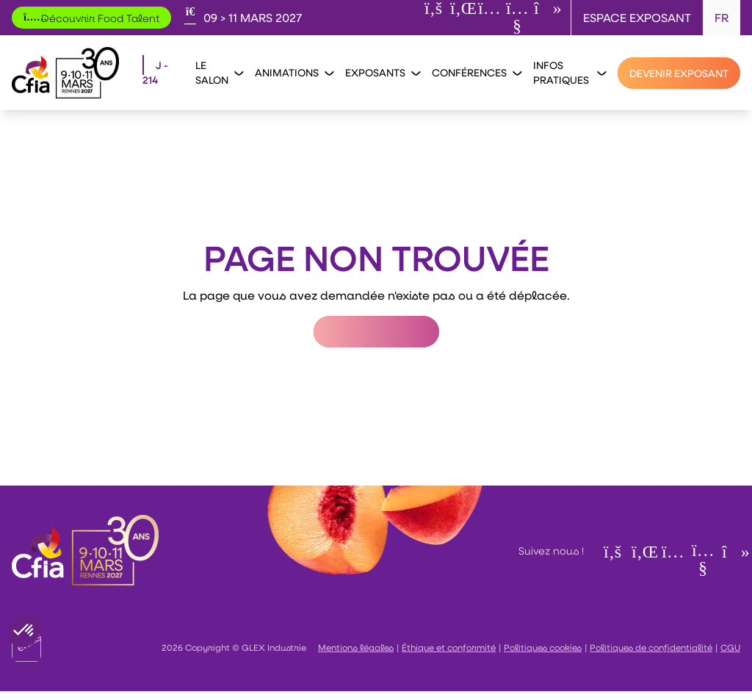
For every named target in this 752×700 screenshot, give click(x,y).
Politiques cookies (543, 647)
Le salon (219, 72)
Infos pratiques (570, 72)
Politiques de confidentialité (651, 647)
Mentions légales (356, 647)
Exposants (383, 72)
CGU (730, 647)
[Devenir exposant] (679, 73)
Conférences (477, 72)
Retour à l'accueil (376, 332)
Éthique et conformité (449, 647)
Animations (294, 72)
